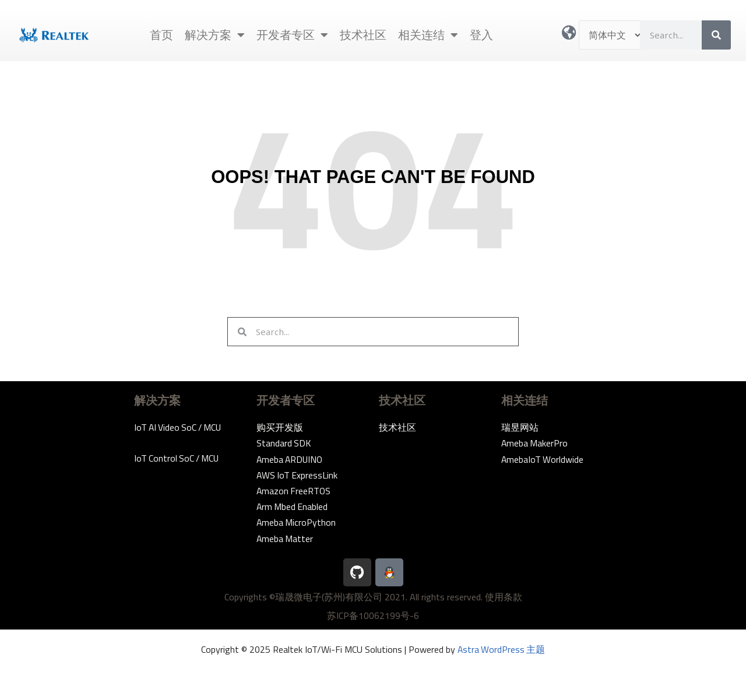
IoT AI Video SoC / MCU (180, 427)
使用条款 (504, 597)
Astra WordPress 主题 (502, 649)
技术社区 (363, 35)
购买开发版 (280, 427)
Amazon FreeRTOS (294, 491)
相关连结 (428, 35)
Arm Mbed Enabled (293, 506)
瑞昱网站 (520, 427)
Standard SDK (284, 443)
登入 (481, 35)
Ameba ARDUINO (291, 459)
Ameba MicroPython (297, 522)
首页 (161, 35)
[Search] (716, 35)
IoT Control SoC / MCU (178, 458)
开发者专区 (292, 35)
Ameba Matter (285, 539)
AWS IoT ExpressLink (298, 475)
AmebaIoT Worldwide (543, 459)
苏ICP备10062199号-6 (373, 615)
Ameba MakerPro (535, 443)
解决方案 (215, 35)
